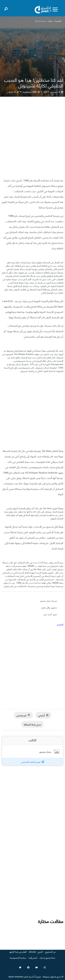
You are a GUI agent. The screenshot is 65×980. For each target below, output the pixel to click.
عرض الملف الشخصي (31, 762)
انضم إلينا (33, 958)
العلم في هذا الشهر (18, 952)
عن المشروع (50, 952)
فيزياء (50, 21)
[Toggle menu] (55, 9)
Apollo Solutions (16, 976)
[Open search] (6, 8)
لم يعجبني (23, 715)
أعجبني (43, 715)
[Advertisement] (32, 140)
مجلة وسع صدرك (47, 958)
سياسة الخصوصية (18, 958)
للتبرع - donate (36, 952)
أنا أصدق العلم (30, 976)
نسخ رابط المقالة (32, 724)
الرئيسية (58, 21)
